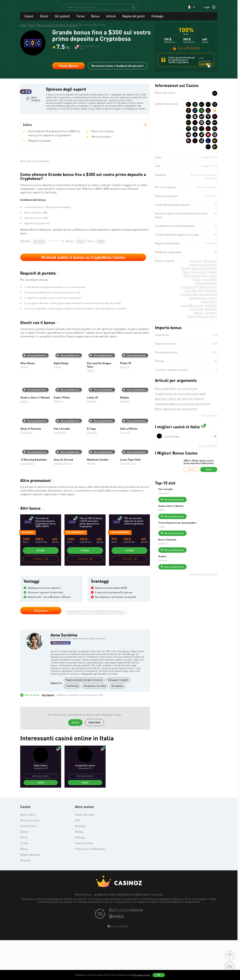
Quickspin (125, 442)
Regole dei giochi (133, 19)
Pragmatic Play (128, 504)
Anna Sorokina (36, 115)
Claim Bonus (68, 69)
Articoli (111, 19)
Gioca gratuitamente (35, 396)
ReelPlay (91, 504)
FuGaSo (187, 535)
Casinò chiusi (28, 867)
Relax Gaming (28, 504)
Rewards (25, 901)
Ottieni (41, 591)
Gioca (41, 823)
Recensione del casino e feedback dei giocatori (96, 652)
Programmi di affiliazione (90, 890)
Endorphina (27, 473)
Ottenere (41, 651)
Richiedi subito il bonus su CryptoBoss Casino (83, 298)
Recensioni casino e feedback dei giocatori (117, 69)
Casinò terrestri (84, 884)
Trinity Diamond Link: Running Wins (200, 530)
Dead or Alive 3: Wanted (196, 511)
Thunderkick (60, 473)
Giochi (44, 19)
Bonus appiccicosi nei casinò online (176, 412)
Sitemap (80, 878)
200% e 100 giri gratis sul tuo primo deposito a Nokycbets (199, 465)
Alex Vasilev (48, 736)
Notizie (79, 872)
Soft (77, 861)
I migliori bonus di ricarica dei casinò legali (180, 397)
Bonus (95, 19)
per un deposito (75, 573)
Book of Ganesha (193, 548)
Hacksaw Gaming (63, 504)
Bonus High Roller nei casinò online (176, 392)
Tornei (80, 19)
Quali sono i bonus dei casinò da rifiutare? (180, 402)
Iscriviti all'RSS (119, 967)
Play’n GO (125, 473)
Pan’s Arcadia (191, 492)
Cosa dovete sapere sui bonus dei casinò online (183, 407)
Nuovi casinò (28, 855)
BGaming (125, 407)
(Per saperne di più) (142, 975)
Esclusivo (28, 573)
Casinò (29, 19)
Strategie (157, 19)
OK (159, 975)
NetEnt (24, 407)
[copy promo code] (47, 600)
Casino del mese (85, 855)
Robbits (188, 566)
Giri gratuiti (62, 19)
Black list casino (30, 861)
